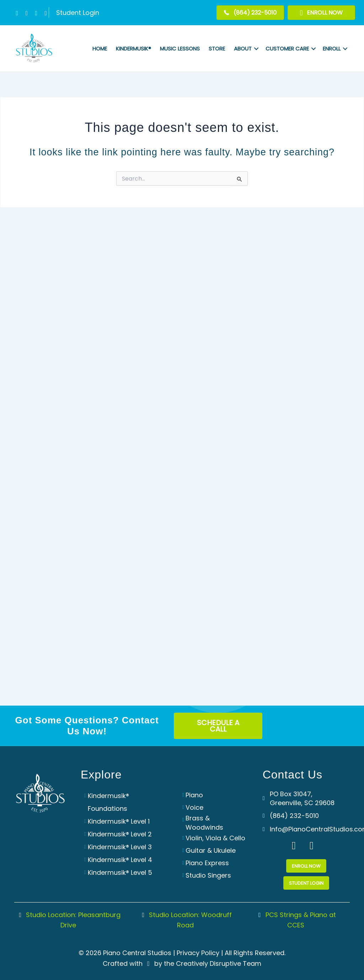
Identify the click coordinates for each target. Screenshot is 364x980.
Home (100, 49)
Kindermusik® (133, 49)
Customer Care (287, 49)
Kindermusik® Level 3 (120, 847)
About (243, 49)
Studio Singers (208, 875)
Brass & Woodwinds (204, 823)
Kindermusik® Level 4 (120, 860)
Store (217, 49)
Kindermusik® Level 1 (119, 821)
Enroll (332, 49)
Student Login (78, 13)
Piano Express (207, 863)
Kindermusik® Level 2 (120, 834)
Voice (194, 807)
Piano (194, 795)
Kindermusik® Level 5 (120, 872)
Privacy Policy (198, 953)
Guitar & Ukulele (211, 850)
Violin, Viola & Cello (215, 838)
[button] (17, 13)
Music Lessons (180, 49)
